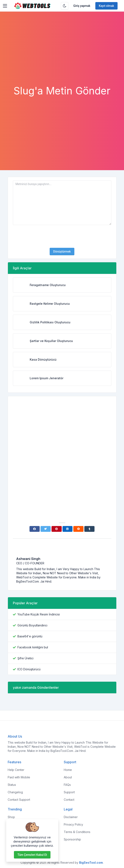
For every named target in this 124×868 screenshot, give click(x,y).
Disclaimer (71, 817)
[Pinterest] (57, 529)
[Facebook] (35, 529)
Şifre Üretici (25, 658)
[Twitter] (46, 529)
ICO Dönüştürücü (29, 669)
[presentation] (62, 236)
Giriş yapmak (82, 6)
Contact (69, 800)
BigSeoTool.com (91, 863)
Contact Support (19, 800)
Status (12, 785)
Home (68, 770)
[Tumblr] (89, 529)
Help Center (16, 770)
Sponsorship (72, 839)
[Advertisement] (62, 54)
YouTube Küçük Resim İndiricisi (39, 614)
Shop (11, 817)
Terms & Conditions (77, 832)
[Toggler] (5, 6)
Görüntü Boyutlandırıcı (32, 625)
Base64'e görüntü (30, 636)
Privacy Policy (73, 824)
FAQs (67, 785)
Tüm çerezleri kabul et (32, 855)
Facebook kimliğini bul (33, 647)
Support (69, 792)
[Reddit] (78, 529)
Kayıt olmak (107, 6)
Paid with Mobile (19, 777)
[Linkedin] (68, 529)
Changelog (15, 792)
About (68, 777)
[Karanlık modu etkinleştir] (65, 6)
